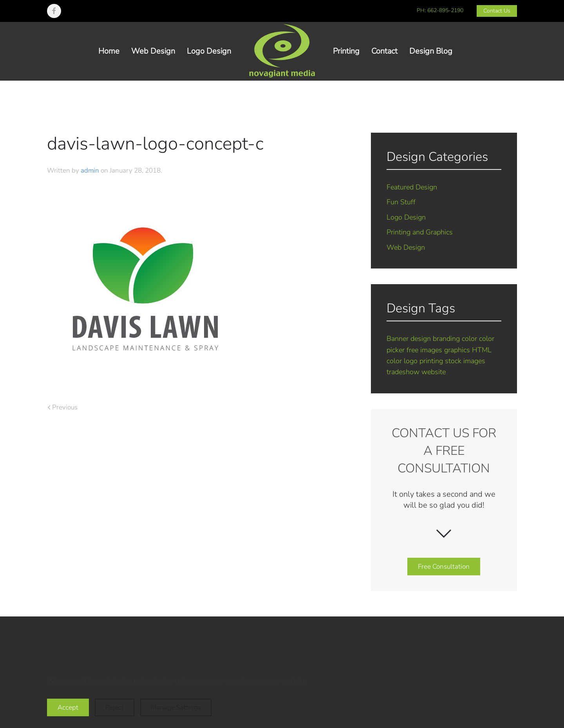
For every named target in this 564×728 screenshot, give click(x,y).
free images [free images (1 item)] (424, 350)
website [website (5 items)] (434, 372)
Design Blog (431, 51)
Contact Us (497, 11)
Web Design (153, 51)
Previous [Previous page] (63, 407)
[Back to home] (282, 51)
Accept (68, 707)
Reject (115, 707)
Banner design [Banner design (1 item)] (409, 339)
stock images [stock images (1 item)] (465, 361)
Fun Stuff (401, 202)
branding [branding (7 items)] (446, 339)
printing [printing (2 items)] (431, 361)
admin (90, 170)
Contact (384, 51)
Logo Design (209, 51)
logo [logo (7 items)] (411, 361)
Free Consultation (444, 567)
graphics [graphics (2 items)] (457, 350)
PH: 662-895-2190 (440, 10)
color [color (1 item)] (469, 339)
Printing (346, 51)
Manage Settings (176, 707)
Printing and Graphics (420, 232)
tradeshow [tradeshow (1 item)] (403, 372)
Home (109, 51)
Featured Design (412, 187)
